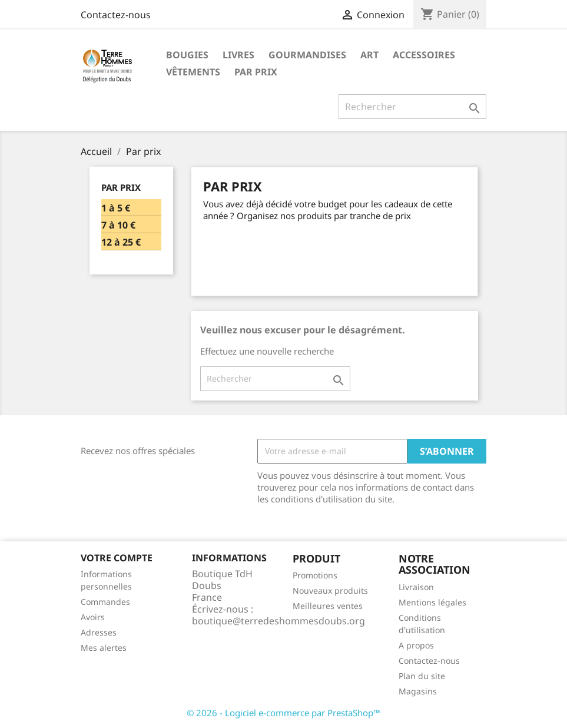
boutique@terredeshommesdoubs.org (278, 621)
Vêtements (193, 72)
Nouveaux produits (330, 590)
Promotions (315, 575)
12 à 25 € (121, 242)
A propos (416, 645)
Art (369, 55)
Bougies (187, 55)
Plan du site (422, 676)
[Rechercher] (412, 107)
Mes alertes (104, 648)
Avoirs (93, 617)
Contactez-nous (116, 15)
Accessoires (424, 55)
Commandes (105, 602)
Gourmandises (307, 55)
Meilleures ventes (328, 606)
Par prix (256, 72)
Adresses (99, 632)
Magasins (418, 691)
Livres (238, 55)
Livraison (416, 587)
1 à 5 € (116, 208)
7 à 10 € (118, 225)
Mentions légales (432, 602)
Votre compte (117, 558)
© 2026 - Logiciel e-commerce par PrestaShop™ (283, 713)
